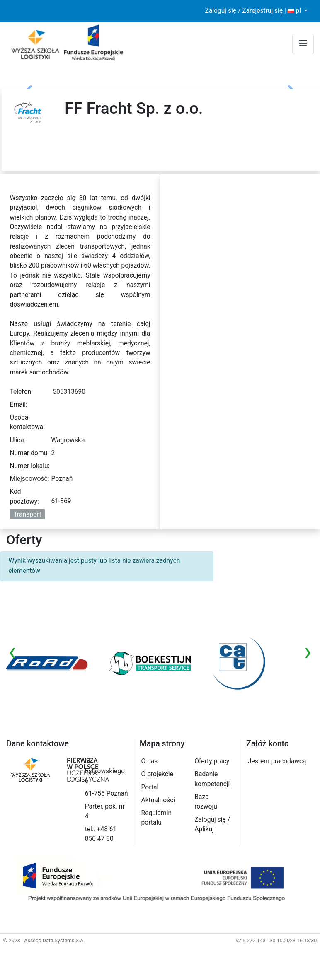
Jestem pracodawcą (277, 761)
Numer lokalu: (29, 466)
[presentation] (12, 652)
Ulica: (17, 440)
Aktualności (158, 800)
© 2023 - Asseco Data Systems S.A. (44, 940)
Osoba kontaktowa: (27, 422)
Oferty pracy (212, 761)
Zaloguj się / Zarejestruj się (244, 11)
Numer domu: (29, 453)
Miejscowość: (29, 479)
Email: (18, 405)
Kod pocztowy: (24, 496)
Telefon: (21, 392)
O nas (150, 761)
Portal (150, 787)
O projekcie (157, 774)
